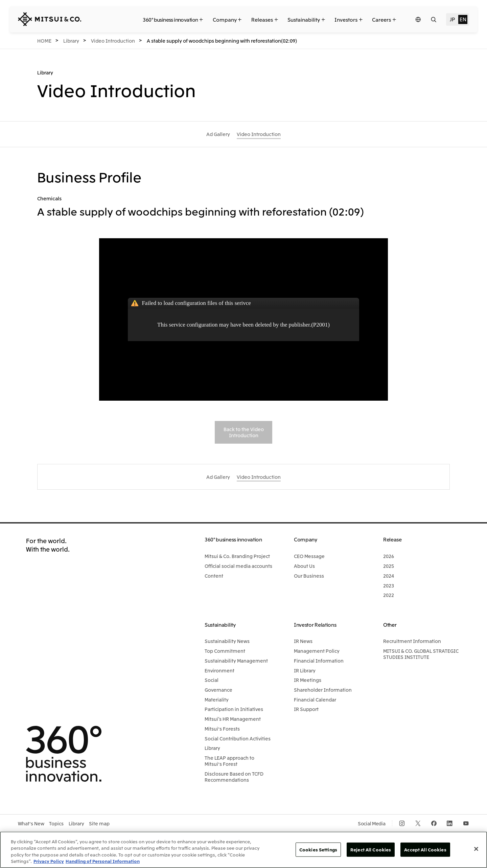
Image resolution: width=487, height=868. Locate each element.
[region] (243, 850)
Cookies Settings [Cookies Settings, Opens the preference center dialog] (318, 850)
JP (452, 19)
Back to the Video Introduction (244, 432)
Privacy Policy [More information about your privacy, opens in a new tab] (49, 861)
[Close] (476, 849)
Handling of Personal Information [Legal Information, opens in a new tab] (103, 861)
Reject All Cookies (371, 850)
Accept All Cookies (425, 850)
